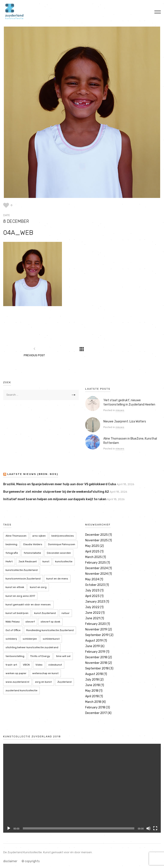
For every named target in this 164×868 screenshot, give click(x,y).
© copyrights (31, 861)
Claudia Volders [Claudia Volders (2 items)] (33, 544)
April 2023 (92, 596)
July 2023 (92, 590)
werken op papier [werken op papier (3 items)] (16, 673)
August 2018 (94, 674)
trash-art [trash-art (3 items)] (11, 665)
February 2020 (96, 624)
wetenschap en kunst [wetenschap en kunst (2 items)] (45, 673)
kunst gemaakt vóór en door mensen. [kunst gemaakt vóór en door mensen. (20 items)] (28, 605)
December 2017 (96, 713)
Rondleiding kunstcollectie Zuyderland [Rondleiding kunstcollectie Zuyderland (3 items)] (50, 630)
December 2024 (97, 568)
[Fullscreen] (155, 828)
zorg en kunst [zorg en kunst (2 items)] (43, 682)
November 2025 (97, 540)
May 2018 (92, 691)
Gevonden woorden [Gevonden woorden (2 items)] (59, 553)
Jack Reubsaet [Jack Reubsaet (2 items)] (28, 561)
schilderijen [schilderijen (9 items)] (30, 639)
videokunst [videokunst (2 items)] (55, 665)
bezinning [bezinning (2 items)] (11, 544)
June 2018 (93, 685)
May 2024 (92, 579)
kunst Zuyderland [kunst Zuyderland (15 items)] (45, 613)
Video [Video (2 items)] (39, 665)
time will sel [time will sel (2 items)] (63, 656)
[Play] (9, 828)
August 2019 (94, 641)
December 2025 (97, 535)
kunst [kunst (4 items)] (46, 561)
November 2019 (96, 629)
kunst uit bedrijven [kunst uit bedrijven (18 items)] (17, 613)
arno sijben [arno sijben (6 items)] (39, 536)
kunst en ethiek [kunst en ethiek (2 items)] (15, 587)
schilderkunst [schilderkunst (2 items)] (51, 639)
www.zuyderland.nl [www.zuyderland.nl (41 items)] (17, 682)
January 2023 (95, 602)
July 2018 (92, 680)
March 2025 (94, 557)
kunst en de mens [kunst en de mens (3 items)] (57, 579)
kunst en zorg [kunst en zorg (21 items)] (38, 587)
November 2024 (97, 574)
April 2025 (92, 551)
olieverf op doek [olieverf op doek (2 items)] (50, 622)
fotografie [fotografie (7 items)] (12, 553)
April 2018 (92, 696)
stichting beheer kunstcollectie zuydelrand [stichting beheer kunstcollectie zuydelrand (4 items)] (32, 647)
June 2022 (93, 613)
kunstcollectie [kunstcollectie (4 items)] (64, 561)
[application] (82, 788)
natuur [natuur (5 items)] (66, 613)
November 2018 (96, 663)
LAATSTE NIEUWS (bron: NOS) (33, 474)
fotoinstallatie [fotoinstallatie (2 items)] (32, 553)
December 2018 (96, 657)
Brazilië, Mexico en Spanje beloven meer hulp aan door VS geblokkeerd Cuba (60, 484)
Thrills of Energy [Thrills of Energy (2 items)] (40, 656)
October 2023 (95, 585)
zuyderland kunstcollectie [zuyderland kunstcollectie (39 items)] (21, 690)
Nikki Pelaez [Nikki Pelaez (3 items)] (13, 622)
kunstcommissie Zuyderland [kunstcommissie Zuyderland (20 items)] (23, 579)
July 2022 (92, 607)
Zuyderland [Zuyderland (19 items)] (64, 682)
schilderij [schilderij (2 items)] (11, 639)
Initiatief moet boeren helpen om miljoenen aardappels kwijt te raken (55, 499)
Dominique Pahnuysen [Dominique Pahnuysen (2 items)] (62, 544)
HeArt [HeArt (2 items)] (9, 561)
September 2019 (97, 635)
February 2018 (95, 707)
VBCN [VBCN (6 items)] (26, 665)
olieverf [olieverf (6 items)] (30, 622)
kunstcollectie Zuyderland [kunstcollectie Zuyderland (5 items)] (22, 570)
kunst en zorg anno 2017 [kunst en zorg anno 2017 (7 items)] (20, 596)
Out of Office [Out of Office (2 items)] (13, 630)
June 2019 (93, 646)
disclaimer (10, 861)
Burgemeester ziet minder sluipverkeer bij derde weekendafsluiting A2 (56, 492)
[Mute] (148, 828)
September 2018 (97, 668)
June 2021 (93, 618)
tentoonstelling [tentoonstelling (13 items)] (15, 656)
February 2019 (95, 652)
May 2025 (92, 546)
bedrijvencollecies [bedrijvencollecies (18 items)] (63, 536)
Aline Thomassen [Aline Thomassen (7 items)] (16, 536)
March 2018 (93, 702)
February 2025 (96, 563)
